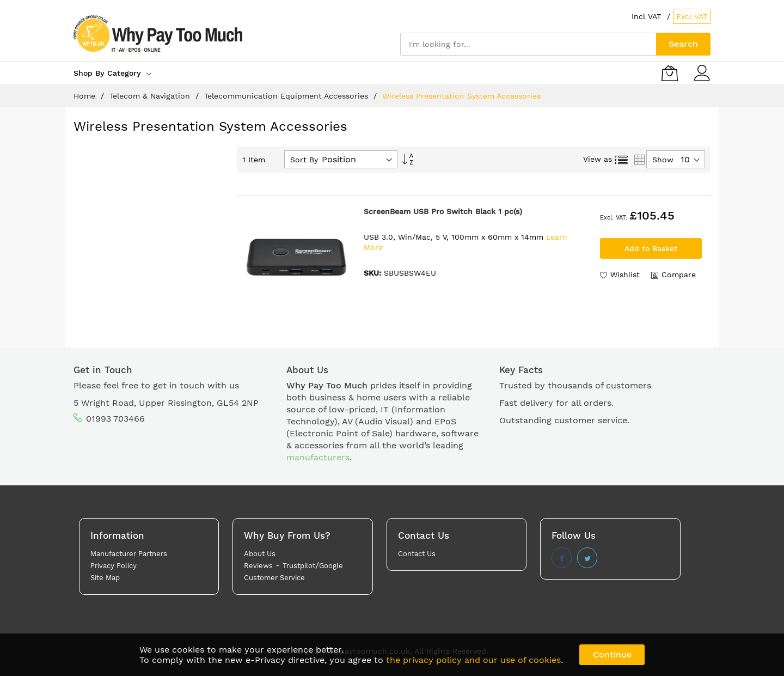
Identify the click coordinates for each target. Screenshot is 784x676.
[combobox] (528, 44)
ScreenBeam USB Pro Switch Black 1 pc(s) (443, 211)
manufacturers (318, 457)
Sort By (304, 160)
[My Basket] (670, 73)
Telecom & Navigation (151, 96)
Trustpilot (299, 566)
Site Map (105, 578)
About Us (260, 554)
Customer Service (274, 578)
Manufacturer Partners (129, 554)
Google (331, 566)
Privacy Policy (114, 566)
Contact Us (417, 554)
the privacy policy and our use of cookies (473, 660)
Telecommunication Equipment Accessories (287, 96)
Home (86, 96)
